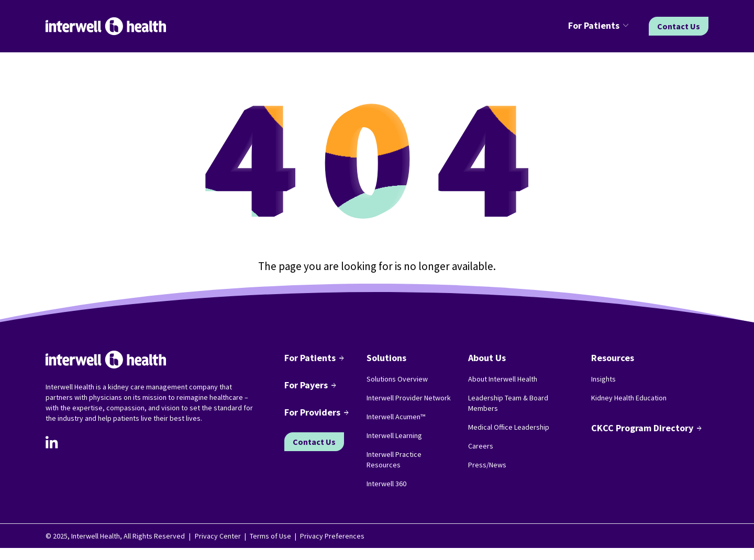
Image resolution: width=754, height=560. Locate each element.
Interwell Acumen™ (396, 417)
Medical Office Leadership (509, 427)
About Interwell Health (503, 379)
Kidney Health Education (629, 398)
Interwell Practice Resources (394, 460)
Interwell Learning (394, 435)
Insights (603, 379)
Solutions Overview (397, 379)
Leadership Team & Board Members (508, 403)
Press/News (487, 465)
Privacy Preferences (332, 536)
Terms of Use (270, 536)
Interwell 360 (386, 484)
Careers (481, 446)
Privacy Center (218, 536)
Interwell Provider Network (409, 398)
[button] (600, 26)
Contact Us (679, 26)
